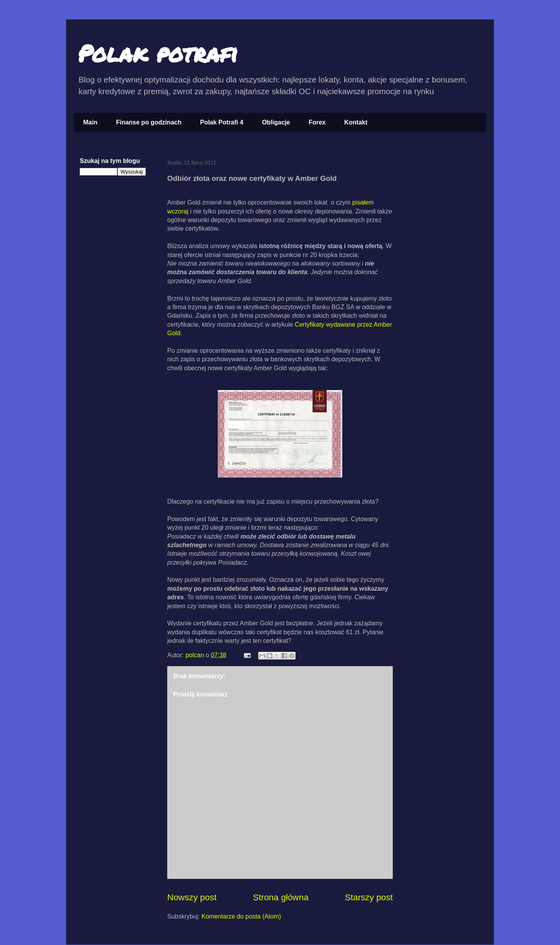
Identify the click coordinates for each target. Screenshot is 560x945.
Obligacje (276, 122)
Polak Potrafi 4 (221, 122)
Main (90, 122)
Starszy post (369, 897)
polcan (196, 655)
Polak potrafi (158, 53)
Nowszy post (192, 897)
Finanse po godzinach (149, 122)
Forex (317, 122)
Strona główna (281, 897)
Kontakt (356, 122)
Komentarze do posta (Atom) (241, 916)
